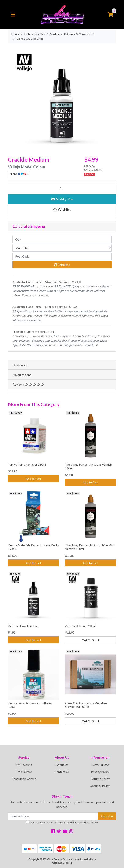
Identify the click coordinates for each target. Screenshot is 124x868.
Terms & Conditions (67, 822)
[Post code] (62, 256)
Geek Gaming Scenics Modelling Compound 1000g (86, 705)
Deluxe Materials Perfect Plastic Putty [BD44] (33, 547)
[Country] (62, 248)
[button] (62, 210)
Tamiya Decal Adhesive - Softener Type (30, 705)
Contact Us (62, 772)
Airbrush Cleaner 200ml (81, 626)
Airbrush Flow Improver (23, 626)
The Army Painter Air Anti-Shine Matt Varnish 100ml (90, 547)
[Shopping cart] (110, 15)
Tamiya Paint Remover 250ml (27, 464)
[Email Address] (53, 816)
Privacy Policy (100, 772)
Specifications (22, 375)
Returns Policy (100, 779)
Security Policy (100, 786)
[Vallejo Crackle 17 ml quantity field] (62, 189)
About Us (62, 765)
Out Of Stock (91, 640)
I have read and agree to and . (62, 822)
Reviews (28, 384)
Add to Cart (33, 479)
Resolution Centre (24, 779)
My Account (24, 765)
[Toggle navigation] (13, 15)
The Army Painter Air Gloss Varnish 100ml (89, 466)
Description (20, 365)
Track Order (24, 772)
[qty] (62, 239)
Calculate (62, 265)
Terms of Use (100, 765)
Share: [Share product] (18, 174)
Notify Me (62, 199)
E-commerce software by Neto (79, 859)
